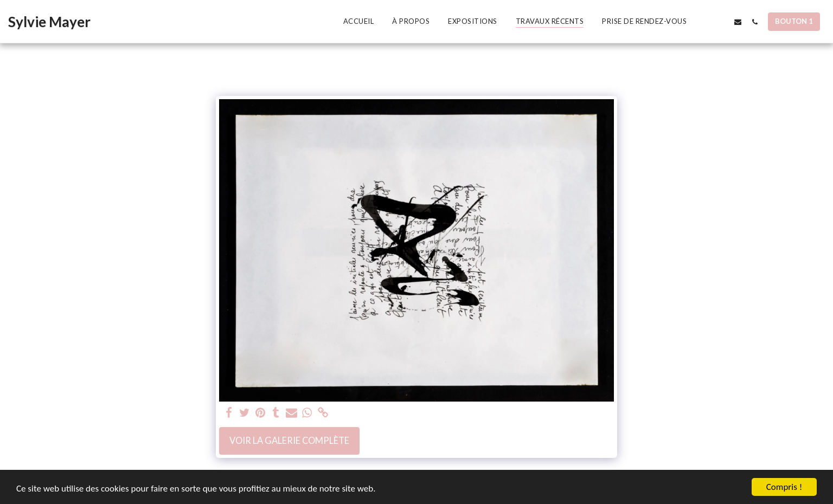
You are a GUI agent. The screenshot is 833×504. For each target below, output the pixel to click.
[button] (704, 22)
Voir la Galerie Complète (289, 441)
